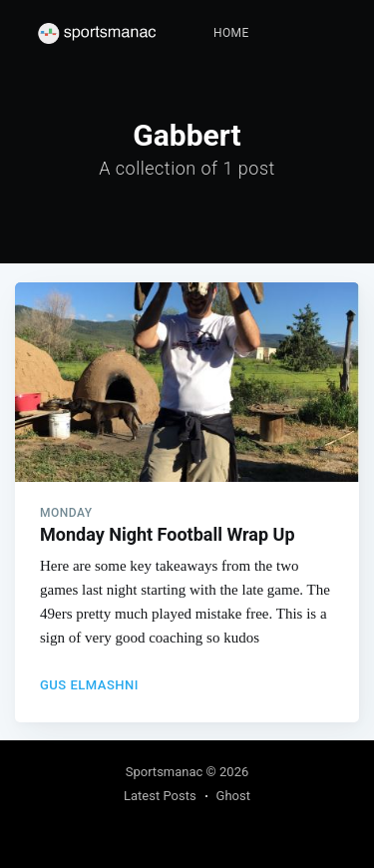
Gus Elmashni (89, 685)
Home (231, 33)
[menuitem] (231, 33)
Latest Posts (160, 796)
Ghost (233, 796)
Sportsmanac (165, 772)
